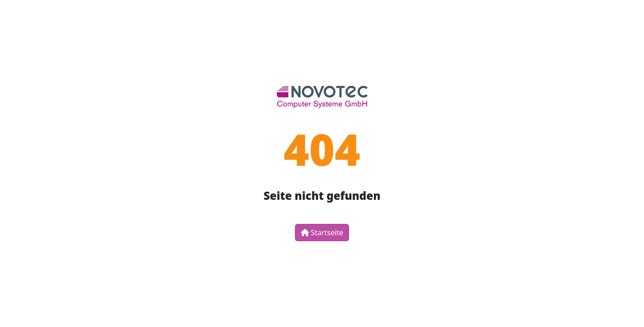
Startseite (322, 233)
